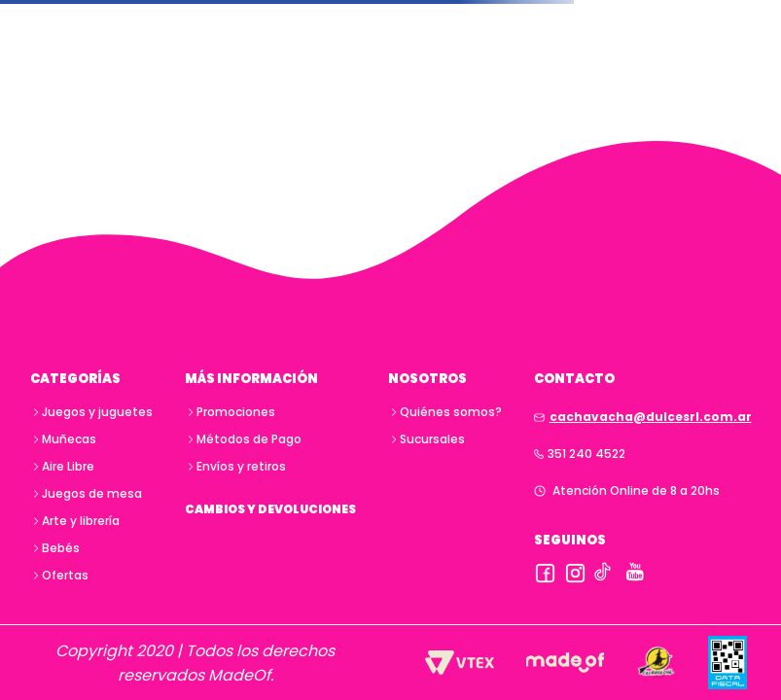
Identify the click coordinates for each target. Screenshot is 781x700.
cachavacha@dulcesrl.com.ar (651, 417)
